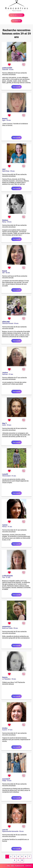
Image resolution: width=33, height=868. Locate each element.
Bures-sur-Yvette (7, 628)
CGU (12, 866)
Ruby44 (5, 271)
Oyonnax (5, 374)
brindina (5, 728)
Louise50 (5, 474)
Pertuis (4, 527)
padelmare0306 (7, 68)
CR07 (4, 169)
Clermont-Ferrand (8, 323)
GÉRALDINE (6, 322)
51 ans (8, 577)
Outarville (5, 69)
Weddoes (5, 220)
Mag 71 (5, 423)
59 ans (12, 171)
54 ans (9, 425)
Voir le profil (16, 87)
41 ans (14, 476)
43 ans (11, 69)
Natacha (5, 677)
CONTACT (29, 866)
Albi (3, 273)
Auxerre (5, 730)
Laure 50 (5, 830)
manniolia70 (6, 779)
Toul (4, 577)
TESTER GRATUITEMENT (16, 15)
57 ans (11, 374)
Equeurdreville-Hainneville (10, 831)
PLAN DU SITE (20, 866)
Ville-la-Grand (6, 476)
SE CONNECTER (16, 21)
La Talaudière (6, 679)
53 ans (16, 628)
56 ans (16, 323)
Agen (4, 120)
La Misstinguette (7, 576)
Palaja (4, 781)
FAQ (8, 866)
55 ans (9, 120)
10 (22, 860)
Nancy (4, 222)
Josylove (5, 373)
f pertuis (5, 525)
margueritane (6, 627)
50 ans (9, 222)
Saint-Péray (6, 171)
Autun (4, 425)
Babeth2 (5, 119)
